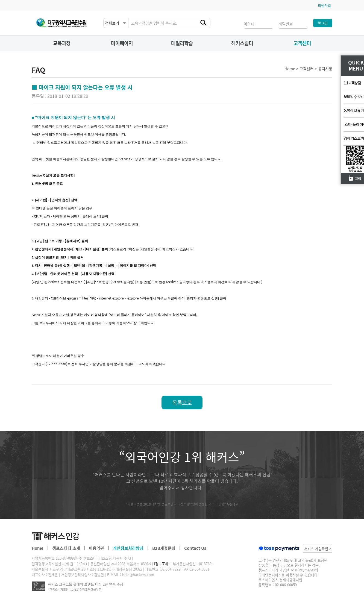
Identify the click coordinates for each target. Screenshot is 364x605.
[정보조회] (162, 564)
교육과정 (62, 43)
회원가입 (324, 5)
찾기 (204, 23)
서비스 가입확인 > (318, 549)
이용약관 (96, 548)
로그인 (323, 23)
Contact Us (195, 548)
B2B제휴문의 (164, 548)
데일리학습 (182, 43)
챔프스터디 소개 (66, 548)
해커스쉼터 (242, 43)
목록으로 (182, 403)
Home (38, 548)
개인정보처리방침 (128, 548)
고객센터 (302, 43)
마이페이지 (122, 43)
